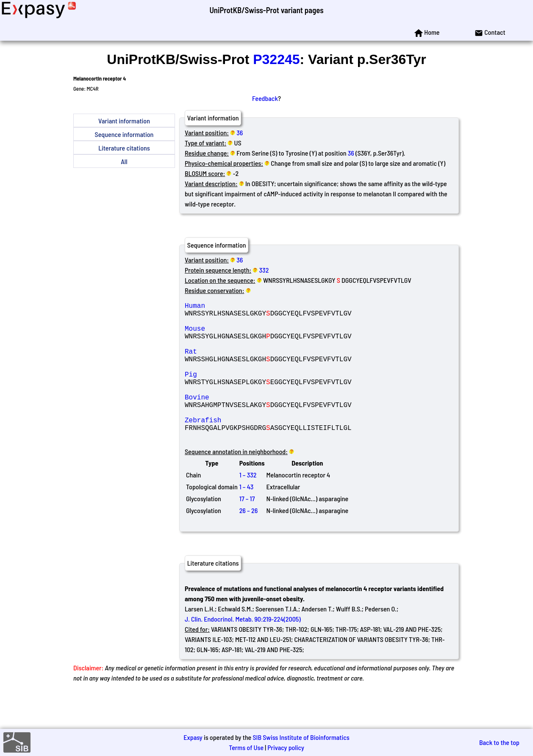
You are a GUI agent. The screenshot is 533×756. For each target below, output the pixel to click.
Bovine (246, 419)
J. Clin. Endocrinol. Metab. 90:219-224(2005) (243, 649)
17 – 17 (247, 529)
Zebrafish (246, 447)
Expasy (193, 737)
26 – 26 (249, 541)
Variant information (124, 121)
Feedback (265, 98)
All (124, 161)
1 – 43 (247, 517)
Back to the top (499, 742)
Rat (246, 363)
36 (240, 133)
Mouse (246, 335)
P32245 (276, 59)
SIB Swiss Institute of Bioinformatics (301, 737)
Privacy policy (286, 747)
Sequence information (124, 134)
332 (264, 270)
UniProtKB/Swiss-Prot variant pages (266, 10)
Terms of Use (246, 747)
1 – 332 (248, 505)
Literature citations (124, 148)
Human (246, 307)
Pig (246, 391)
